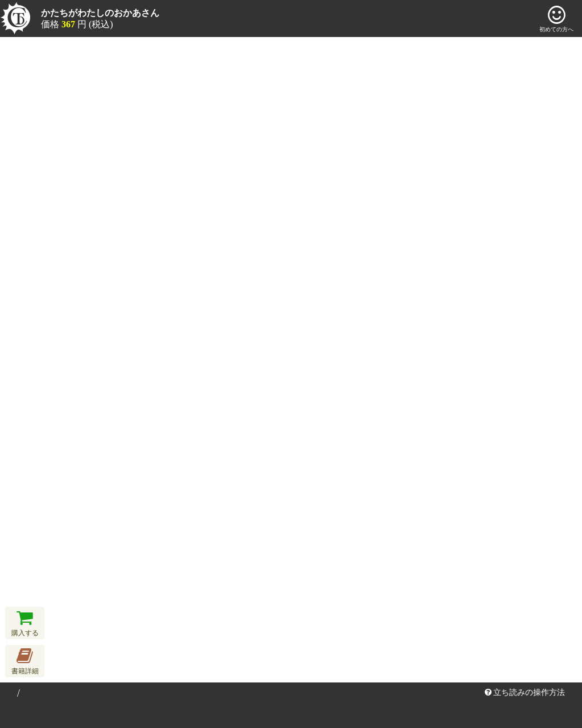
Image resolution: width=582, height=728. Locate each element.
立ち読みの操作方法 (525, 692)
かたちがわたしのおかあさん (100, 13)
